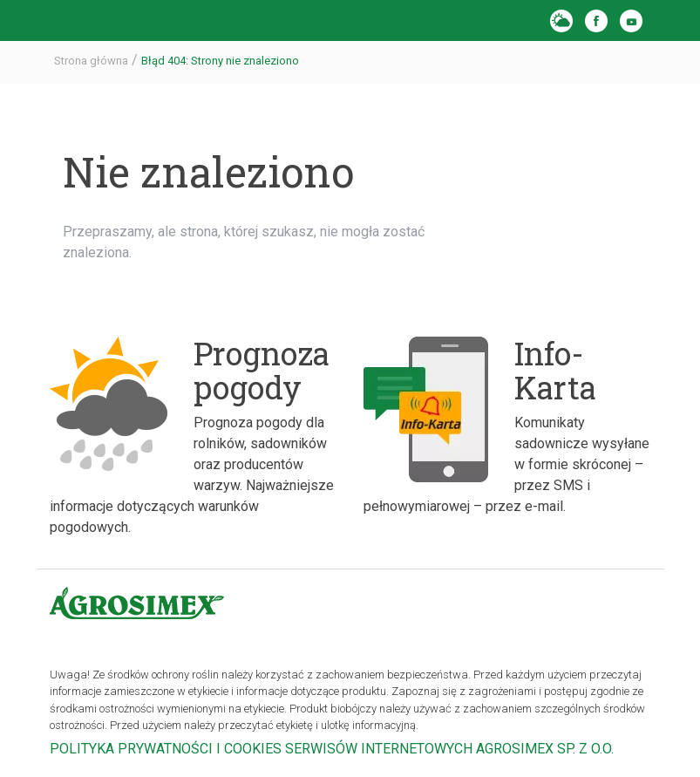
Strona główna (91, 61)
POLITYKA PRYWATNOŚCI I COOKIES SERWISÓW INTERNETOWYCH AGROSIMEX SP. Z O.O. (332, 749)
